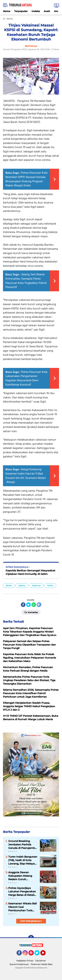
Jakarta (22, 585)
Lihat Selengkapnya (31, 921)
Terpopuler (21, 11)
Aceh (47, 11)
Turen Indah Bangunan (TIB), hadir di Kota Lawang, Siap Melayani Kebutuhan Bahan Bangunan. (23, 860)
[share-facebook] (23, 605)
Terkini (50, 585)
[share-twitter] (28, 605)
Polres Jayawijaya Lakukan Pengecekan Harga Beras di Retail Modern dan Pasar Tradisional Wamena (22, 892)
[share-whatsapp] (34, 605)
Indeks (36, 11)
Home (7, 11)
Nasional (36, 585)
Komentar (31, 612)
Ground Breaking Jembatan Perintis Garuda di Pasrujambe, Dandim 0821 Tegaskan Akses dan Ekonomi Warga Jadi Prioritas (23, 845)
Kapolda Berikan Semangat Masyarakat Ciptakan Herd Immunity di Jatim (30, 572)
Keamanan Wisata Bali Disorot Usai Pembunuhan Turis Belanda (22, 907)
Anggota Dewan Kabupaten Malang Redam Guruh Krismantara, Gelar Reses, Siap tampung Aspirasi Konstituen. (21, 876)
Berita (9, 585)
